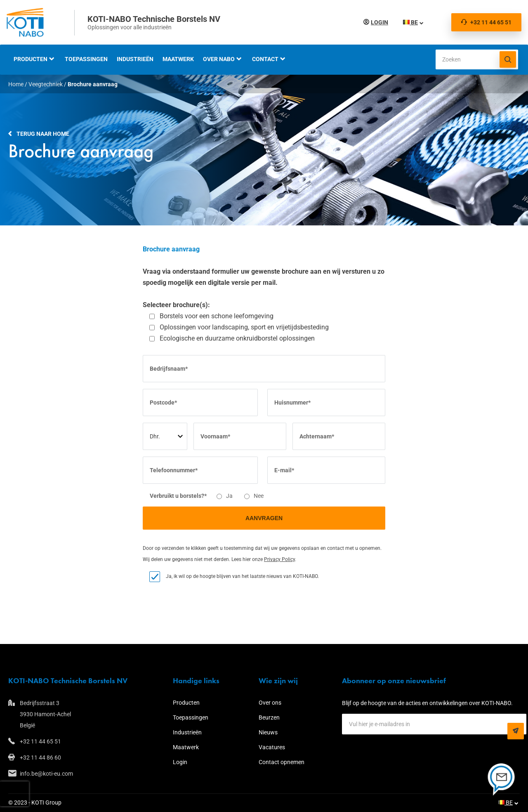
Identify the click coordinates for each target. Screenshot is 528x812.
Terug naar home (43, 134)
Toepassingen (86, 59)
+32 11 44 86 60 (40, 758)
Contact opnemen (282, 762)
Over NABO (219, 59)
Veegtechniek (46, 84)
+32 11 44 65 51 (486, 22)
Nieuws (268, 732)
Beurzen (269, 717)
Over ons (270, 703)
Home (16, 84)
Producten (31, 59)
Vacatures (272, 747)
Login (378, 22)
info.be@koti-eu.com (46, 774)
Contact (265, 59)
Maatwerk (178, 59)
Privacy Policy (279, 559)
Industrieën (135, 59)
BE (409, 22)
